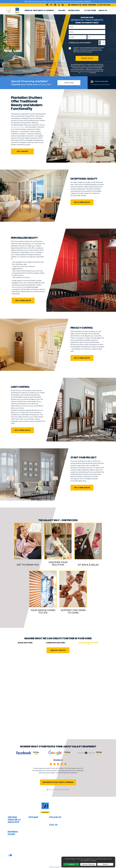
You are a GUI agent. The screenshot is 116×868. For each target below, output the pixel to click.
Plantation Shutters (88, 649)
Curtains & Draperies (33, 822)
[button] (91, 832)
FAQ (30, 853)
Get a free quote (82, 202)
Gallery (62, 10)
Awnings (32, 826)
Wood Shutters (25, 649)
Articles (32, 860)
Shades (31, 833)
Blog (85, 5)
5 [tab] (57, 796)
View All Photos (58, 656)
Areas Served (34, 856)
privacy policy (85, 73)
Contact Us (33, 849)
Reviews (92, 5)
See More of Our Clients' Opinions (58, 789)
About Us (103, 10)
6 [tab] (59, 796)
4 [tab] (55, 796)
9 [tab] (66, 796)
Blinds (31, 830)
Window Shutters (36, 837)
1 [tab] (48, 796)
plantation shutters (18, 127)
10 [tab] (69, 796)
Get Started (22, 151)
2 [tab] (50, 796)
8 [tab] (64, 796)
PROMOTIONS (74, 10)
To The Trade (90, 10)
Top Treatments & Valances (36, 841)
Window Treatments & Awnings (39, 10)
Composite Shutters (56, 649)
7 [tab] (62, 796)
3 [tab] (53, 796)
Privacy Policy (16, 855)
